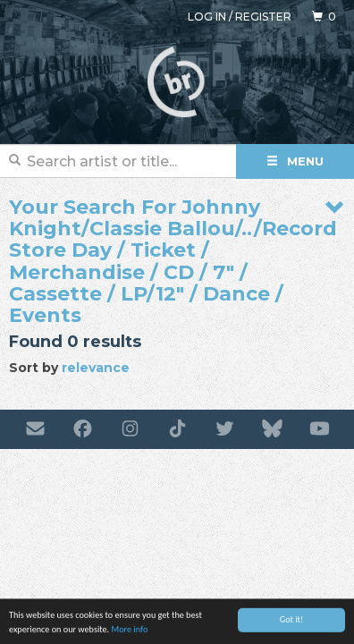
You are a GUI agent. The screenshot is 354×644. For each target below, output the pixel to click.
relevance (96, 368)
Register (263, 17)
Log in (207, 17)
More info (129, 632)
